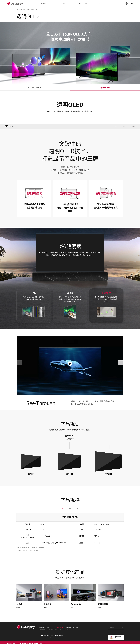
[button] (120, 363)
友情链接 (111, 628)
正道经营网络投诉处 (116, 637)
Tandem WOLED (35, 87)
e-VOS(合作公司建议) (45, 627)
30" (78, 508)
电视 (28, 10)
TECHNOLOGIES (82, 4)
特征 (124, 126)
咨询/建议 (68, 627)
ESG (100, 4)
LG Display (15, 4)
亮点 (116, 126)
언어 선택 (127, 4)
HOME (17, 10)
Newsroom (59, 636)
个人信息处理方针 (58, 627)
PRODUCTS (61, 4)
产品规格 (133, 126)
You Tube (45, 636)
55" (70, 508)
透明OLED (105, 87)
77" (62, 508)
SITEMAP (75, 627)
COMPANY (43, 4)
